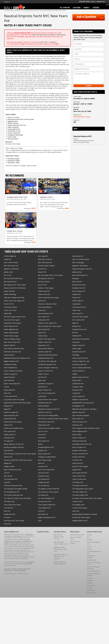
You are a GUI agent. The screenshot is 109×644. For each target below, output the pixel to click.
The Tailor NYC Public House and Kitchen (17, 498)
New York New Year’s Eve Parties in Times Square (49, 35)
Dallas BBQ (8, 313)
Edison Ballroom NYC (11, 326)
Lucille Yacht (42, 396)
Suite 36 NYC (8, 476)
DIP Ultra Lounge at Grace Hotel (15, 317)
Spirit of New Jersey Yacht (12, 470)
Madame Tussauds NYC (80, 400)
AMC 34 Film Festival (11, 262)
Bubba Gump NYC (44, 291)
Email (25, 2)
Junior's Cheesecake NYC (12, 384)
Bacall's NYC (42, 272)
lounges (27, 539)
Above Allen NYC (78, 256)
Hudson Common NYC (46, 371)
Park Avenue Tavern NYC (46, 422)
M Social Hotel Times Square (48, 400)
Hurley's (75, 374)
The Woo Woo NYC (44, 501)
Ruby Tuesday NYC (44, 454)
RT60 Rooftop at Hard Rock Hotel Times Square (20, 454)
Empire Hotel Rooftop (11, 333)
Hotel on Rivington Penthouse (48, 368)
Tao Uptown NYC (44, 479)
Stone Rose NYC (43, 473)
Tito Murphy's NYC (78, 505)
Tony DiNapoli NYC (44, 508)
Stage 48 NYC (77, 470)
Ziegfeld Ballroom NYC (80, 521)
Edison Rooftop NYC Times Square (50, 326)
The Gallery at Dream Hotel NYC (49, 489)
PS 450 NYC (42, 438)
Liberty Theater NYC (45, 390)
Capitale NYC (77, 294)
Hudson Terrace (43, 374)
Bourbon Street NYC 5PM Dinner (15, 288)
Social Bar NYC (43, 466)
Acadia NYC (8, 259)
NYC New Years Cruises (82, 117)
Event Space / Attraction (91, 557)
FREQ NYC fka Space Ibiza (47, 339)
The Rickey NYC (43, 495)
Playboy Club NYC (10, 435)
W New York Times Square (81, 517)
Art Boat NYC (42, 269)
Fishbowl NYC (77, 336)
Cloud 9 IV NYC (9, 304)
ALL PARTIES (65, 8)
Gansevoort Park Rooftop (81, 339)
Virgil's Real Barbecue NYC (47, 517)
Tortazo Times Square (80, 508)
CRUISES (96, 8)
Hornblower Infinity (10, 364)
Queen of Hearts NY (79, 438)
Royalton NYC (43, 450)
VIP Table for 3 (91, 593)
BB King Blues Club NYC (46, 278)
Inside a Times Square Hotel (94, 563)
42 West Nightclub (10, 256)
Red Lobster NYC (44, 441)
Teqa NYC (7, 482)
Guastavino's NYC (44, 345)
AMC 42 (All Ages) (78, 262)
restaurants (18, 541)
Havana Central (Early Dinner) (48, 355)
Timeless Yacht (77, 501)
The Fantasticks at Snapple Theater (16, 489)
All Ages (89, 535)
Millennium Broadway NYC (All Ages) (84, 409)
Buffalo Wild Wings (10, 294)
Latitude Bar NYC (78, 384)
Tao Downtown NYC (11, 479)
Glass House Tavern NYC (12, 342)
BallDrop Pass (77, 272)
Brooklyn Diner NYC (79, 288)
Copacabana (76, 304)
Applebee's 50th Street (11, 269)
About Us (15, 569)
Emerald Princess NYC (80, 329)
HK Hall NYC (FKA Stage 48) (47, 361)
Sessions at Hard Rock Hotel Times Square (18, 460)
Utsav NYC (42, 511)
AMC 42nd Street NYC (11, 266)
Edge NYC (76, 323)
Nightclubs (90, 580)
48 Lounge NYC (43, 256)
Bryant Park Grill (9, 291)
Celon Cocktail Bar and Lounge (48, 298)
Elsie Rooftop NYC (44, 329)
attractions (26, 541)
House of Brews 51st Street (13, 371)
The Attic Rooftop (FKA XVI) (13, 486)
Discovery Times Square (80, 317)
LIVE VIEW (77, 8)
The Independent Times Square (83, 489)
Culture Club (76, 310)
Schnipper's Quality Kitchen (47, 457)
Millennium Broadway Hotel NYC (49, 409)
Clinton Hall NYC (78, 301)
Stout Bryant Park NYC (80, 473)
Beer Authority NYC (10, 282)
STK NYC (7, 473)
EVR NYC (75, 333)
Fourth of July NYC (27, 564)
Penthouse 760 (77, 425)
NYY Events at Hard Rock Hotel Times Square (53, 419)
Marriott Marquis (44, 406)
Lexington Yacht (78, 387)
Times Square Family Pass (47, 505)
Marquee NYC (8, 406)
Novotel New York (10, 419)
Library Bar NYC (78, 390)
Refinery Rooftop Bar (79, 441)
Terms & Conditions (20, 570)
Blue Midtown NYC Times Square (15, 285)
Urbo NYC (7, 511)
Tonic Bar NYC (9, 508)
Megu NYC (7, 409)
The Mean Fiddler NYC (80, 492)
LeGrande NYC (43, 387)
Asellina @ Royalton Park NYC (82, 269)
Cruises (89, 546)
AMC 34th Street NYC (45, 262)
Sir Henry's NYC (77, 460)
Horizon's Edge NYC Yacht (81, 361)
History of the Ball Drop (76, 538)
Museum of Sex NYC (45, 412)
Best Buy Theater (44, 282)
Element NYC (77, 326)
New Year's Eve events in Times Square (19, 535)
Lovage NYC (76, 393)
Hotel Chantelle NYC (11, 368)
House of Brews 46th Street (82, 368)
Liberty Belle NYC (10, 390)
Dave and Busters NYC (46, 313)
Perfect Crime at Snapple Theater (49, 428)
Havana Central (9, 355)
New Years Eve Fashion (75, 542)
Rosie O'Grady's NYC (79, 447)
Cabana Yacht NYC (44, 294)
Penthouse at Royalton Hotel (13, 428)
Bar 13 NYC (8, 275)
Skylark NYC (8, 463)
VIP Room (7, 517)
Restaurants (91, 585)
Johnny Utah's (77, 380)
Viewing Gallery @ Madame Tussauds (85, 514)
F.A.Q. (93, 1)
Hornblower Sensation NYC (47, 364)
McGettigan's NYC (78, 406)
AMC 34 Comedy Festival (81, 259)
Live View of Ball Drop (94, 571)
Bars (88, 537)
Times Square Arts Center (12, 505)
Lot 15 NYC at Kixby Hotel (47, 393)
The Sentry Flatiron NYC (80, 495)
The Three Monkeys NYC (46, 498)
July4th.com (31, 562)
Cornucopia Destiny (10, 307)
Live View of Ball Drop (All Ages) (94, 575)
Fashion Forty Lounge (11, 336)
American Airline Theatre (46, 266)
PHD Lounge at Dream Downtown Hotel (86, 428)
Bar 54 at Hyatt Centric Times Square (50, 275)
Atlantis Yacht (8, 272)
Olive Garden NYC (78, 419)
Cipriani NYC (42, 301)
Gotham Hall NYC (10, 345)
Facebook (12, 2)
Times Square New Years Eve (18, 2)
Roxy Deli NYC (9, 450)
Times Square (91, 590)
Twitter (15, 2)
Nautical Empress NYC (11, 415)
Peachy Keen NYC (44, 425)
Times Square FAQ (24, 569)
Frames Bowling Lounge (12, 339)
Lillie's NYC (7, 393)
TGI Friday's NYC (78, 482)
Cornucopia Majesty (45, 307)
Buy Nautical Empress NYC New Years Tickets (53, 10)
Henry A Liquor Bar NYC (80, 358)
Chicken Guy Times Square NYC (14, 301)
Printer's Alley (77, 435)
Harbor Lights (77, 349)
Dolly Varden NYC (44, 320)
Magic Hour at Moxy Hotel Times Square (17, 403)
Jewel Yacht (42, 380)
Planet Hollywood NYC (80, 431)
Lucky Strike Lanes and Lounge (14, 400)
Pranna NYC (42, 435)
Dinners (89, 549)
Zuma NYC (7, 524)
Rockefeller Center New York (82, 444)
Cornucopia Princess (79, 307)
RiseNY (40, 444)
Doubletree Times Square (12, 323)
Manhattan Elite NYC (45, 403)
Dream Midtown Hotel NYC (94, 552)
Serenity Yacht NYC (79, 457)
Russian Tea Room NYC (80, 454)
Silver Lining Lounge (45, 460)
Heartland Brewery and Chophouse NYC (17, 358)
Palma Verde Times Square (13, 422)
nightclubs (7, 541)
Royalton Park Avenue (80, 450)
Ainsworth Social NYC (45, 259)
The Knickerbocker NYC (12, 492)
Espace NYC (42, 333)
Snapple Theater (9, 466)
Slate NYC (41, 463)
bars (13, 541)
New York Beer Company (81, 415)
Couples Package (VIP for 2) (94, 543)
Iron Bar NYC (42, 377)
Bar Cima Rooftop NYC (80, 275)
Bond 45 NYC (42, 285)
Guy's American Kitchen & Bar (14, 349)
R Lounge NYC (9, 441)
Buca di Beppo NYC (79, 291)
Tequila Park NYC (44, 482)
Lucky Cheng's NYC (79, 396)
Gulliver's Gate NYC (79, 345)
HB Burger (76, 355)
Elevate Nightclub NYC (11, 329)
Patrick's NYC (8, 425)
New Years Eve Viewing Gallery (48, 415)
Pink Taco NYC (43, 431)
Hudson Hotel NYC (78, 371)
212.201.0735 (43, 42)
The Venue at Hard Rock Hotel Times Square (87, 498)
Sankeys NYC (8, 457)
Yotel (40, 521)
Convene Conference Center (47, 304)
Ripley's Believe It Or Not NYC (14, 444)
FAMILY (87, 8)
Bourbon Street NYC (79, 285)
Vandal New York (9, 514)
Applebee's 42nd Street (80, 266)
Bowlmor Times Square (46, 288)
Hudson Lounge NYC (11, 374)
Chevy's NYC (76, 298)
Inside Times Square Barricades (93, 568)
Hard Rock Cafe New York (12, 352)
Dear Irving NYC (78, 313)
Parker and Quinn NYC (80, 422)
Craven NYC (42, 310)
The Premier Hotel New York (13, 495)
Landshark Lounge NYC (46, 384)
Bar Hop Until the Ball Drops (13, 278)
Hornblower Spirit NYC (80, 364)
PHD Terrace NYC (10, 431)
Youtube (22, 2)
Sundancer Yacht (44, 476)
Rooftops (90, 588)
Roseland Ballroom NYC (46, 447)
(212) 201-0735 (84, 1)
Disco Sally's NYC (44, 317)
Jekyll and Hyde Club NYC (81, 377)
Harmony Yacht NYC (45, 352)
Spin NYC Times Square (80, 466)
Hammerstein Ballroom (46, 349)
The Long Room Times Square (48, 492)
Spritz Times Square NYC (46, 470)
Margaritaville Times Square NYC (83, 403)
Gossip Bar (76, 342)
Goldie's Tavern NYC (45, 342)
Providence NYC (9, 438)
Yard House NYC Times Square (14, 521)
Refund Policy (8, 570)
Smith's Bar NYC (78, 463)
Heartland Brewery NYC (46, 358)
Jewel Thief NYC (9, 380)
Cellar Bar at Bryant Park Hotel (14, 298)
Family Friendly (92, 560)
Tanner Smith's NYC (79, 476)
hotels (6, 543)
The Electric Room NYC (80, 486)
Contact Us (101, 1)
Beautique (76, 278)
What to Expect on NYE (77, 535)
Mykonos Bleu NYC (79, 412)
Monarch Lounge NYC (11, 412)
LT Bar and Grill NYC (11, 396)
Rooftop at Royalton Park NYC (14, 447)
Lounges (90, 578)
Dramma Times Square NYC (47, 323)
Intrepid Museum (9, 377)
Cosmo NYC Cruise (10, 310)
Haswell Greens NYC (79, 352)
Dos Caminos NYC (78, 320)
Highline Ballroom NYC (11, 361)
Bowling (89, 540)
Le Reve (6, 387)
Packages (90, 583)
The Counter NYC (44, 486)
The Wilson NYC (9, 501)
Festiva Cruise (43, 336)
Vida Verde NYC (43, 514)
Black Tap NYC (77, 282)
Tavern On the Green (79, 479)
